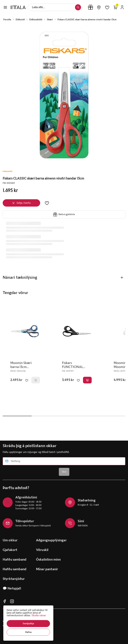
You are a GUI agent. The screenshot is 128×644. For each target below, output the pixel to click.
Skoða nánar (39, 615)
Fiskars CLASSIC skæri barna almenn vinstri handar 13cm (87, 20)
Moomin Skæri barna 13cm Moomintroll (21, 367)
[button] (28, 624)
